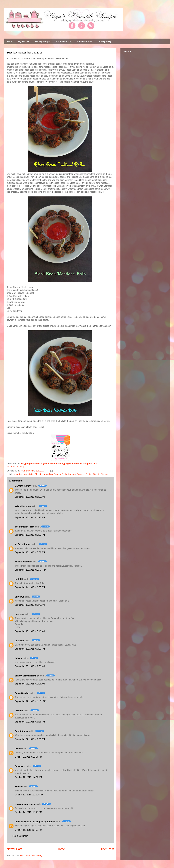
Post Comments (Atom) (31, 856)
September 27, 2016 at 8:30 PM (30, 739)
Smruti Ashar (21, 731)
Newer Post (14, 849)
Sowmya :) (20, 766)
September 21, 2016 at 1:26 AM (30, 684)
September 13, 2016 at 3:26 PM (30, 535)
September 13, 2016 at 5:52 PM (30, 552)
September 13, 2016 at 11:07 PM (30, 570)
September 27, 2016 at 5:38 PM (30, 722)
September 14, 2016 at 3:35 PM (30, 587)
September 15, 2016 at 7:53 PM (30, 649)
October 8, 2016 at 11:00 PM (28, 757)
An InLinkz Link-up (16, 466)
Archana (19, 711)
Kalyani (19, 658)
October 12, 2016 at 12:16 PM (29, 795)
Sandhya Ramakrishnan (27, 676)
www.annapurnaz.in (25, 804)
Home (9, 41)
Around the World (85, 41)
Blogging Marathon (44, 474)
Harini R (19, 579)
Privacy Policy (105, 41)
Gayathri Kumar (23, 486)
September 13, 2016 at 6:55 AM (30, 497)
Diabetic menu (69, 474)
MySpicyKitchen (23, 544)
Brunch (57, 474)
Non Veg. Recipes (43, 41)
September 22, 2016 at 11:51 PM (30, 701)
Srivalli (18, 787)
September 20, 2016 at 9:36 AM (30, 666)
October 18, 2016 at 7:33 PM (28, 830)
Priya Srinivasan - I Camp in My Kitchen (35, 822)
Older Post (107, 849)
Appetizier (29, 474)
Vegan (104, 474)
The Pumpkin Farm (24, 527)
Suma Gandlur (22, 693)
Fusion (89, 474)
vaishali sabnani (23, 506)
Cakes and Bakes (64, 41)
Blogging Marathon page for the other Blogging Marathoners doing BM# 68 (59, 464)
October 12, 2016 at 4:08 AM (28, 777)
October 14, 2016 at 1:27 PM (28, 812)
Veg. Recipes (23, 41)
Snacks (97, 474)
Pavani (18, 749)
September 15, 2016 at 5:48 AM (30, 631)
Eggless (81, 474)
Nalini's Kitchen (23, 562)
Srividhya (20, 597)
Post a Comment (20, 836)
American (19, 474)
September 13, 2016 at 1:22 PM (30, 517)
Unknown (20, 614)
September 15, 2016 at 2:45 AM (30, 605)
